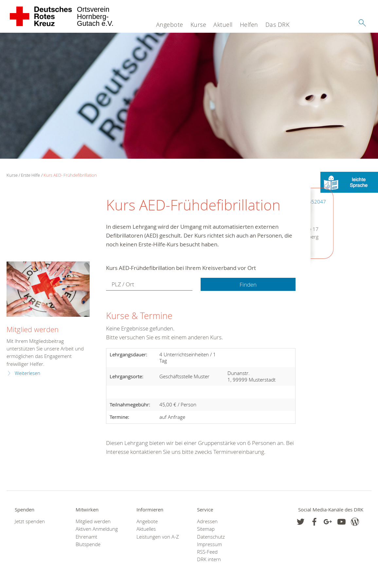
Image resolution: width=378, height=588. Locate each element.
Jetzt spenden (30, 521)
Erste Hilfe (30, 175)
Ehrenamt (86, 537)
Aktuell (223, 25)
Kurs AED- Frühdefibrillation (70, 175)
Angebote (170, 25)
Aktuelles (146, 529)
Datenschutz (211, 537)
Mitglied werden (33, 329)
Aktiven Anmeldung (97, 529)
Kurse (198, 25)
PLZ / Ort (123, 284)
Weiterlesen (27, 373)
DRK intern (209, 559)
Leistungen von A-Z (158, 537)
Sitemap (206, 529)
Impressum (209, 544)
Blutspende (88, 544)
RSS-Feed (207, 552)
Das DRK (278, 25)
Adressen (207, 521)
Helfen (249, 25)
